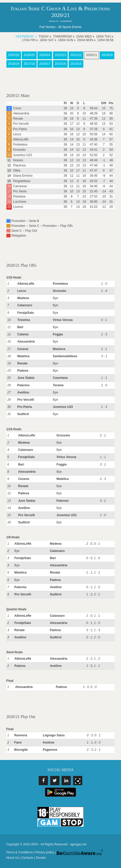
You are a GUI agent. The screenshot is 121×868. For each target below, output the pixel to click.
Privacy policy (44, 852)
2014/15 (76, 64)
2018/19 (14, 64)
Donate (41, 858)
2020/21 (91, 55)
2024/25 (29, 55)
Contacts (27, 858)
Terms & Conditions (19, 852)
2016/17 (45, 64)
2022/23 (60, 55)
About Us (12, 858)
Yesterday (25, 37)
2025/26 (14, 55)
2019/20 (107, 55)
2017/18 (29, 64)
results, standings (60, 21)
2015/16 (60, 64)
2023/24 (45, 55)
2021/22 (76, 55)
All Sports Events (70, 27)
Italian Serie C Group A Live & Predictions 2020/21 (61, 12)
